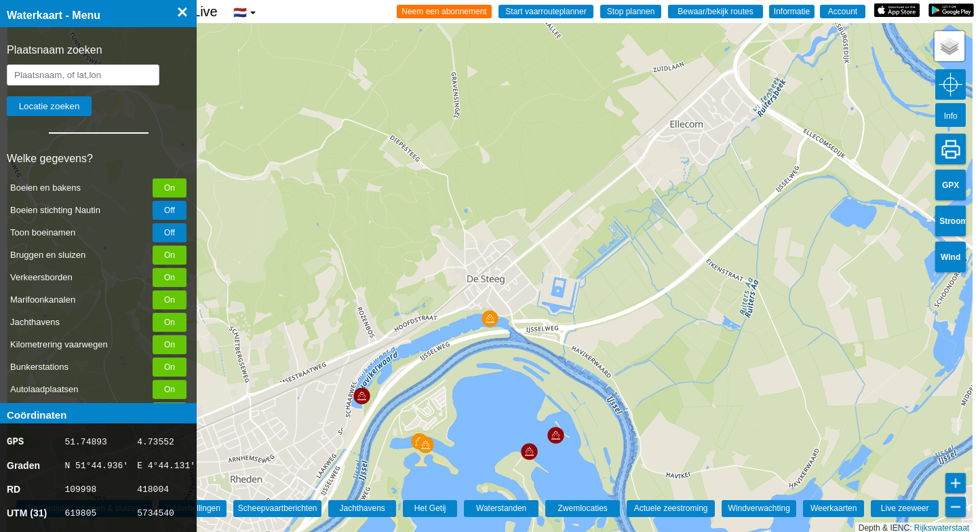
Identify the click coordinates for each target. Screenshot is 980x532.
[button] (426, 445)
